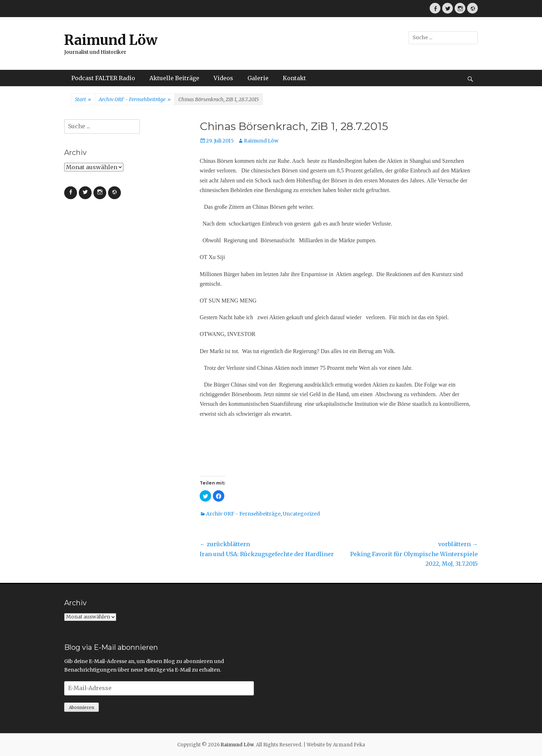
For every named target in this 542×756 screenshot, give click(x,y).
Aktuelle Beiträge (174, 78)
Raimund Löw (111, 40)
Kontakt (294, 78)
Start (83, 100)
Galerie (258, 78)
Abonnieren (81, 707)
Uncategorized (301, 514)
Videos (223, 78)
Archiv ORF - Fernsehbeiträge (135, 100)
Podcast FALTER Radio (103, 78)
